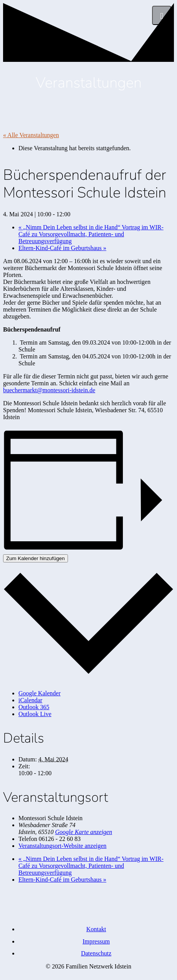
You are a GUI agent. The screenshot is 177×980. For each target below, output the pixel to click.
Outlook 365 (34, 707)
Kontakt (96, 929)
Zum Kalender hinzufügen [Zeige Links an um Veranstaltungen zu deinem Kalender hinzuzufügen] (36, 558)
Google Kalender (40, 693)
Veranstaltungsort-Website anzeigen (62, 846)
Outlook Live (35, 714)
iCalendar (30, 700)
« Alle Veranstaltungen (31, 135)
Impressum (96, 941)
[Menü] (162, 15)
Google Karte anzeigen (84, 832)
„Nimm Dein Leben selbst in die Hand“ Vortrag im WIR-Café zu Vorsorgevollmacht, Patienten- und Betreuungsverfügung (91, 234)
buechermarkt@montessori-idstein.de (49, 390)
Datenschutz (96, 953)
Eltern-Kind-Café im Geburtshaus (62, 248)
